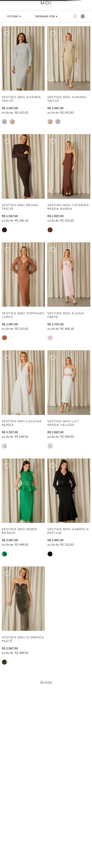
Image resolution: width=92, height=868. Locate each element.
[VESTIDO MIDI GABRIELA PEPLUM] (69, 508)
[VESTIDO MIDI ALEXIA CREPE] (69, 291)
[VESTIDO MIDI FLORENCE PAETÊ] (23, 616)
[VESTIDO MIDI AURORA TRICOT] (23, 75)
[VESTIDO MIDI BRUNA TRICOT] (23, 183)
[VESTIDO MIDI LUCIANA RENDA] (23, 399)
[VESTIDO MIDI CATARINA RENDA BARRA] (69, 183)
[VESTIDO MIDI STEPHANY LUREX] (23, 291)
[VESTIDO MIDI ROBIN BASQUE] (23, 508)
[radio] (75, 17)
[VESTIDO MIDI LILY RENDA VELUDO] (69, 399)
